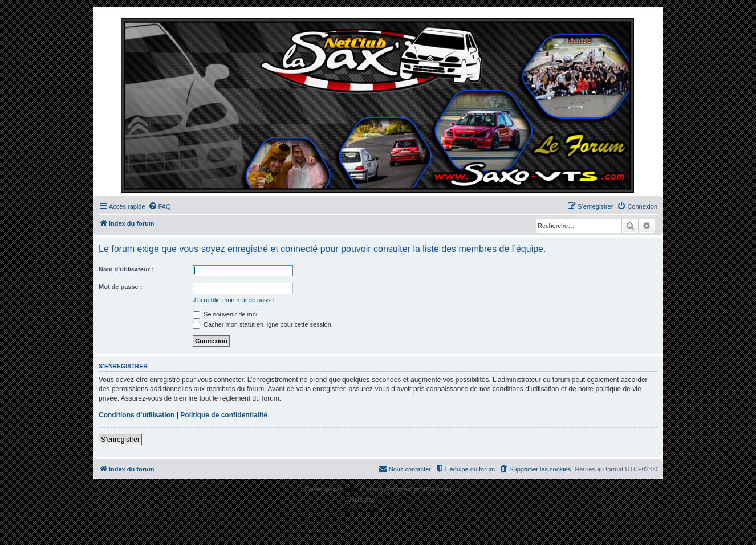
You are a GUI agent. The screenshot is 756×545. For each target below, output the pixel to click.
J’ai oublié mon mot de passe (233, 300)
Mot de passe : (120, 287)
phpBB (352, 489)
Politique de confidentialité (224, 415)
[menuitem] (160, 206)
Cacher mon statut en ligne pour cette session (262, 324)
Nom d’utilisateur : (126, 269)
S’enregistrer (120, 440)
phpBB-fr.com (393, 500)
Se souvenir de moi (225, 314)
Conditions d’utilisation (137, 415)
